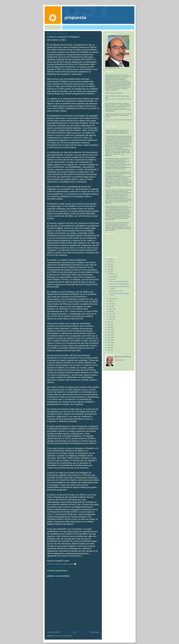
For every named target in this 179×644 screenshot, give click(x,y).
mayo (111, 309)
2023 (109, 267)
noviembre (112, 277)
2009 (109, 350)
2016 (109, 332)
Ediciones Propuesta (124, 357)
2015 (109, 335)
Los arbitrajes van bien (115, 291)
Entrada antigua (94, 632)
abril (110, 311)
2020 (109, 322)
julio (110, 304)
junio (111, 306)
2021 (109, 272)
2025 (109, 262)
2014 (109, 337)
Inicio (75, 632)
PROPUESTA (75, 18)
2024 (109, 264)
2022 (109, 269)
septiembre (112, 299)
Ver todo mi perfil (120, 360)
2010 (109, 348)
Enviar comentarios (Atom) (64, 636)
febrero (111, 316)
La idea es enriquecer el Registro (118, 281)
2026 (109, 259)
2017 (109, 330)
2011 (109, 345)
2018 (109, 327)
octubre (111, 279)
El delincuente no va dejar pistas (118, 284)
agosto (111, 301)
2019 (109, 325)
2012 (109, 342)
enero (111, 319)
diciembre (112, 274)
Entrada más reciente (54, 632)
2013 (109, 340)
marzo (111, 314)
